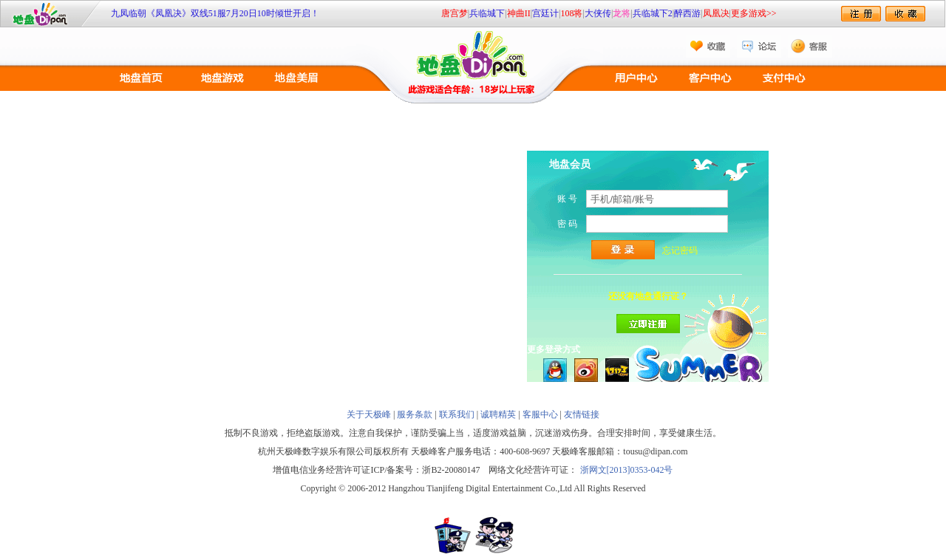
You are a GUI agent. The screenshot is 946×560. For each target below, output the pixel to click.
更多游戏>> (754, 13)
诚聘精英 (498, 414)
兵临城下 (487, 13)
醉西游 (687, 13)
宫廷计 (545, 13)
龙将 (622, 13)
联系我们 (457, 414)
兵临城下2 (653, 13)
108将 (571, 13)
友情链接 (582, 414)
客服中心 (540, 414)
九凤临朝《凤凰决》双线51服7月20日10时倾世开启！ (215, 13)
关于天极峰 (369, 414)
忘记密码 (680, 250)
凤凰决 (716, 13)
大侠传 (598, 13)
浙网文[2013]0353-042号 (627, 470)
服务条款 (415, 414)
